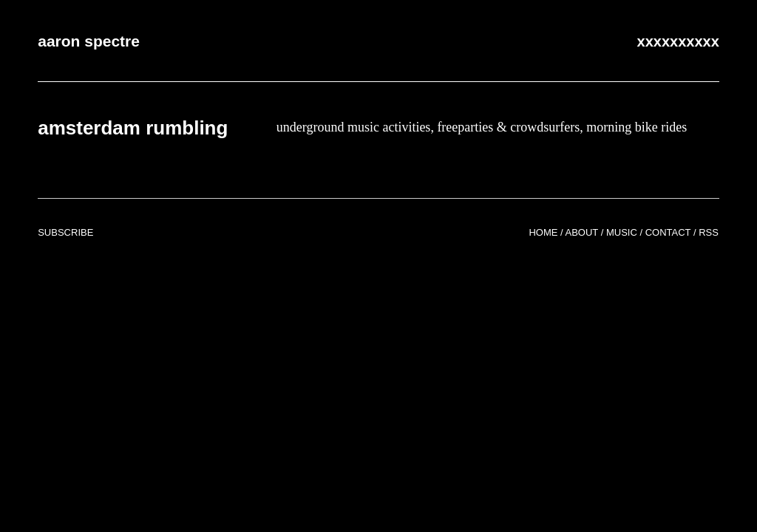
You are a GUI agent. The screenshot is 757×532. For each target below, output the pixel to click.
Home (543, 232)
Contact (668, 232)
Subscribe (65, 232)
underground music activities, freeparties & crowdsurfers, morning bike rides (482, 127)
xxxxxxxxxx (678, 41)
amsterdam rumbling (133, 128)
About (582, 232)
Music (622, 232)
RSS (709, 232)
